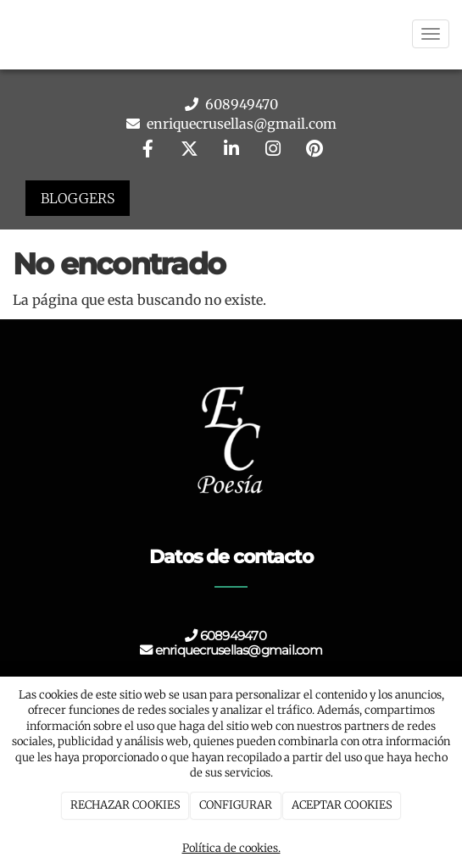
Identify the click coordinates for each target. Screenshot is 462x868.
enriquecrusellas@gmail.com (240, 124)
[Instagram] (273, 150)
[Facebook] (148, 150)
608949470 (240, 104)
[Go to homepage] (8, 34)
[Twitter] (189, 150)
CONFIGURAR (236, 805)
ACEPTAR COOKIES (342, 805)
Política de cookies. (231, 848)
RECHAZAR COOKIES (125, 805)
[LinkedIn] (231, 150)
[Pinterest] (314, 150)
